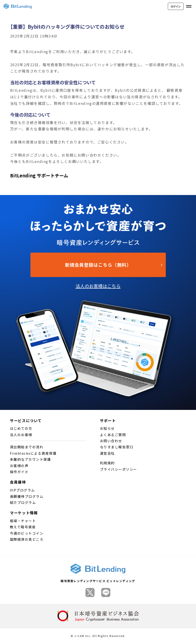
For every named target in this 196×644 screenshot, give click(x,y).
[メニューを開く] (189, 6)
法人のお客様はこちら (98, 286)
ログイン (176, 6)
